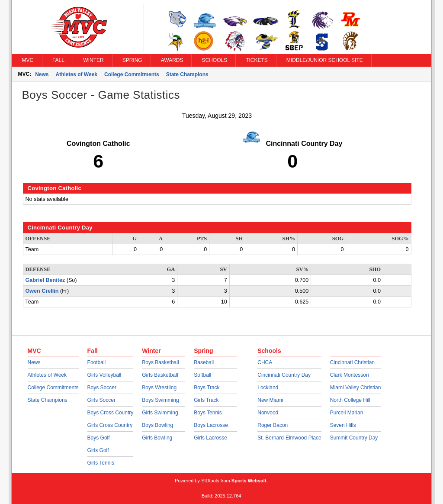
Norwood (268, 413)
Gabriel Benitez (45, 280)
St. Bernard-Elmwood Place (289, 438)
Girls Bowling (157, 438)
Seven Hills (343, 425)
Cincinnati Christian (352, 362)
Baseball (204, 362)
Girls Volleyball (104, 375)
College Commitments (132, 74)
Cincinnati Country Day (284, 375)
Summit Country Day (354, 438)
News (42, 74)
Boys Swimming (160, 400)
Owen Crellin (42, 291)
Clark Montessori (350, 375)
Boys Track (207, 388)
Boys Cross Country (111, 413)
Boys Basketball (160, 362)
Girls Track (206, 400)
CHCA (265, 362)
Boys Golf (99, 438)
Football (97, 362)
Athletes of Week (77, 74)
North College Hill (350, 400)
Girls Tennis (101, 463)
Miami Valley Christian (356, 388)
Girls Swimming (160, 413)
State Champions (187, 74)
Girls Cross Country (110, 425)
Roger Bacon (273, 425)
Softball (202, 375)
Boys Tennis (208, 413)
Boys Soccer (102, 388)
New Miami (270, 400)
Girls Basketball (160, 375)
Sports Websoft (249, 481)
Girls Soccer (101, 400)
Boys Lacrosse (211, 425)
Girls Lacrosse (210, 438)
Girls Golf (98, 450)
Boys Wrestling (159, 388)
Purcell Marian (347, 413)
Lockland (268, 388)
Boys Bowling (157, 425)
